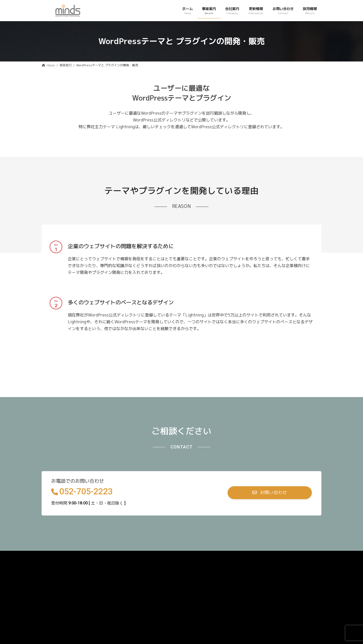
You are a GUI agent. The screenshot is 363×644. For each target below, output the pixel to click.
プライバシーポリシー (65, 556)
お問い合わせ (105, 556)
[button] (270, 493)
